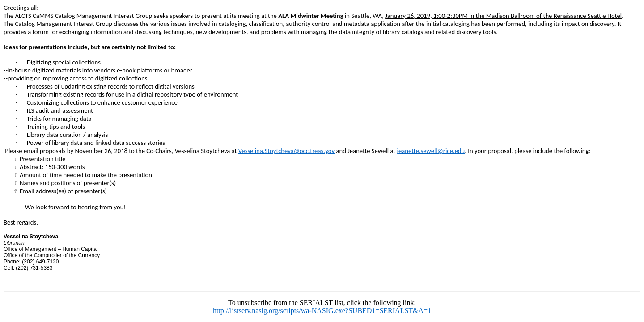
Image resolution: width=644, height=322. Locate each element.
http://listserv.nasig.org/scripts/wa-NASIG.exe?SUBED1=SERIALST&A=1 (322, 311)
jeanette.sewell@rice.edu (431, 151)
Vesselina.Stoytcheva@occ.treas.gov (286, 151)
